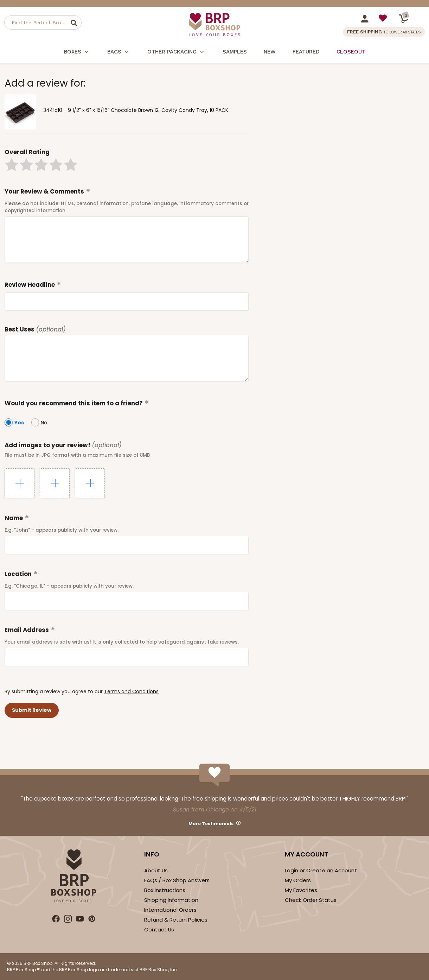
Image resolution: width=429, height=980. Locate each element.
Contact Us (159, 930)
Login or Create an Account (321, 870)
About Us (156, 870)
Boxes (77, 53)
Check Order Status (311, 900)
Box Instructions (165, 890)
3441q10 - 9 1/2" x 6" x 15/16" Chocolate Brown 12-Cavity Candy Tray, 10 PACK (136, 110)
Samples (235, 52)
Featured (306, 52)
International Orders (170, 910)
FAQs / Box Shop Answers (177, 880)
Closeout (351, 52)
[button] (12, 165)
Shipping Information (171, 900)
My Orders (298, 880)
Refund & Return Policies (176, 920)
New (270, 52)
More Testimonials (211, 824)
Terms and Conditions (131, 691)
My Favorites (301, 890)
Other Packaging (177, 53)
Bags (119, 53)
